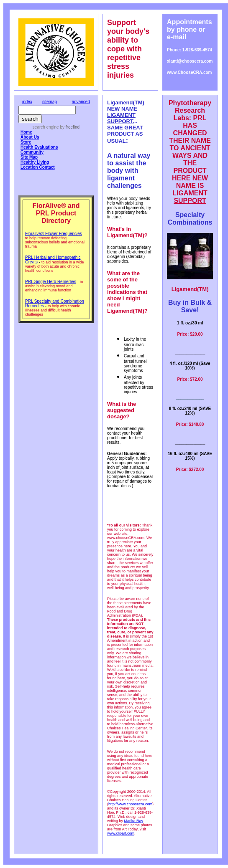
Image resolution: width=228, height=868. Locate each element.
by (69, 127)
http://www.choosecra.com (130, 804)
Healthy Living (35, 162)
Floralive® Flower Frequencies (54, 234)
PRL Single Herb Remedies (51, 282)
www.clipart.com (121, 833)
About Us (30, 137)
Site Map (29, 157)
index (27, 102)
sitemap (50, 102)
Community (32, 152)
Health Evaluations (39, 147)
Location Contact (38, 167)
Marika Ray (134, 821)
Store (26, 142)
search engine (46, 127)
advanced (81, 102)
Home (26, 132)
